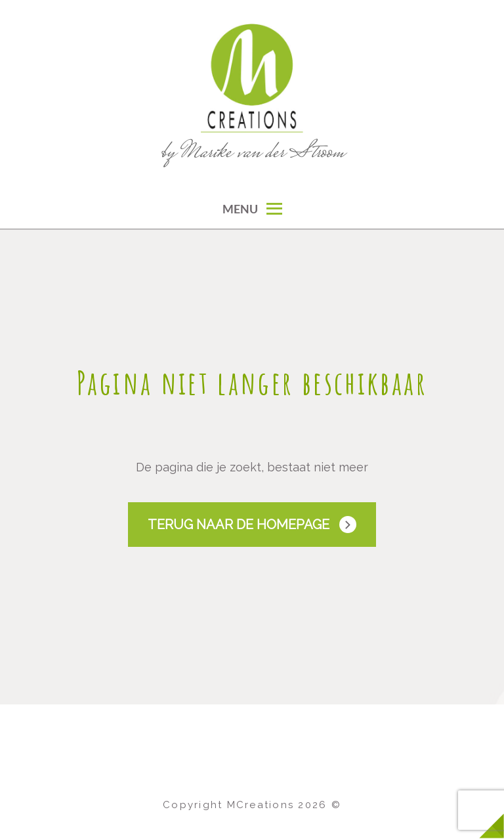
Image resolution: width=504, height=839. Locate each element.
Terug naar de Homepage (239, 525)
